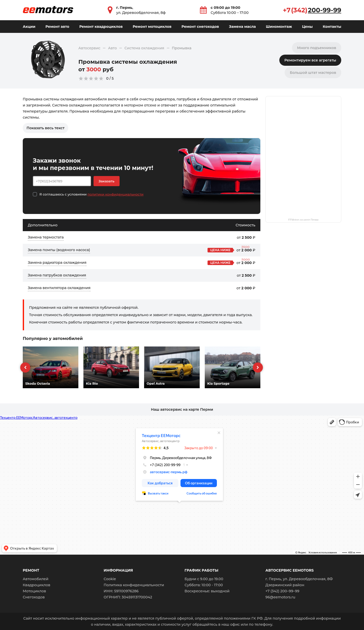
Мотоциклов (34, 591)
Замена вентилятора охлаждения (59, 288)
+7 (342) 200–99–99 (282, 591)
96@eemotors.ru (280, 597)
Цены (307, 27)
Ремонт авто (57, 27)
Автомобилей (36, 579)
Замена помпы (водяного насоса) (59, 250)
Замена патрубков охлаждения (57, 275)
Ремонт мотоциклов (152, 27)
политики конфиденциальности (115, 194)
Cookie (110, 579)
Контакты (332, 27)
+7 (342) (312, 10)
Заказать (107, 181)
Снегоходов (34, 597)
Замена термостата (46, 237)
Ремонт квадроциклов (101, 27)
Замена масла (242, 27)
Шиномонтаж (279, 27)
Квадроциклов (37, 585)
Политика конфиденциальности (134, 585)
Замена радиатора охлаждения (57, 263)
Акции (29, 27)
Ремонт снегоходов (200, 27)
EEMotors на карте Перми (303, 220)
